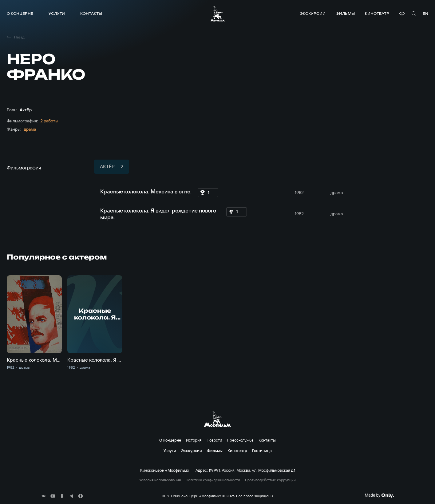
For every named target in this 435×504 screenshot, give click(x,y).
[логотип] (218, 14)
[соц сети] (44, 496)
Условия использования (160, 480)
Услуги (57, 13)
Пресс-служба (240, 440)
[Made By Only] (379, 495)
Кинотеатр (377, 13)
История (194, 440)
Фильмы (345, 13)
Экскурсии (313, 13)
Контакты (91, 13)
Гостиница (262, 450)
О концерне (20, 13)
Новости (214, 440)
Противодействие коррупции (270, 480)
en (425, 13)
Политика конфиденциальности (213, 480)
